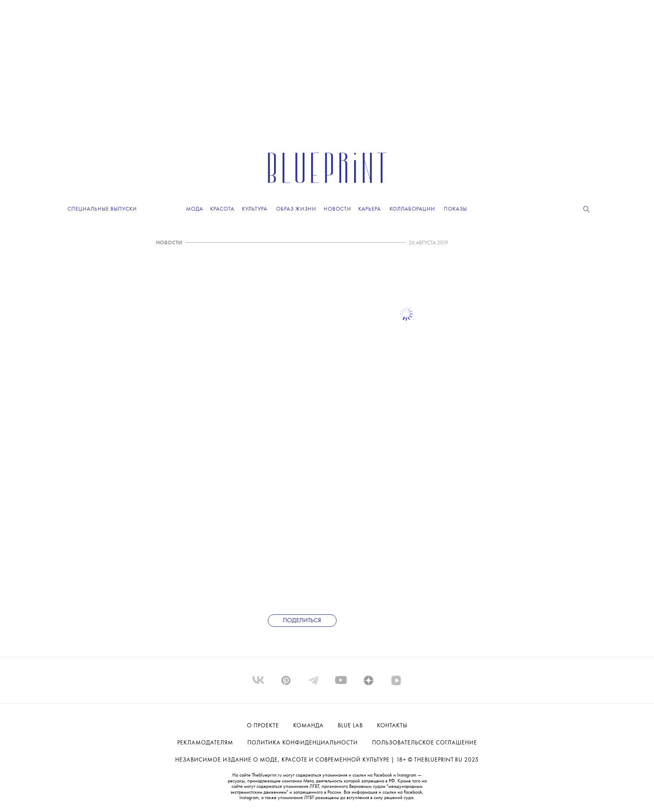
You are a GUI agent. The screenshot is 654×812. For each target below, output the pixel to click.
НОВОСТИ (169, 243)
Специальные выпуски (102, 209)
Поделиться (302, 621)
